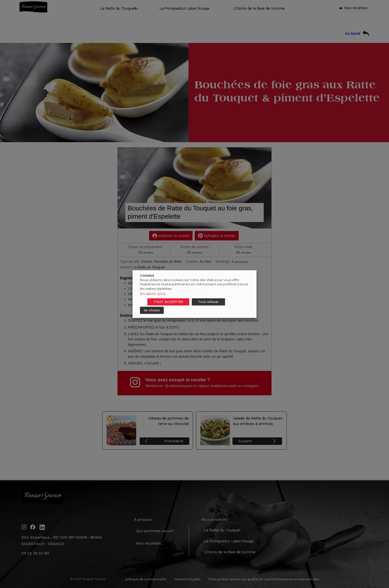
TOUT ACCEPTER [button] (168, 302)
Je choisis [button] (152, 310)
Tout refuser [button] (208, 302)
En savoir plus (153, 294)
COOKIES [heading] (147, 276)
